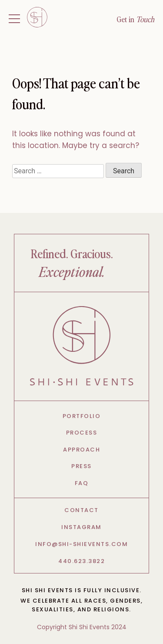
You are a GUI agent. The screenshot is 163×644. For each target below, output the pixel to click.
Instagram (81, 527)
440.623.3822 (81, 561)
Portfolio (82, 416)
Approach (81, 450)
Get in (135, 19)
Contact (81, 510)
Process (82, 433)
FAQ (82, 483)
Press (81, 466)
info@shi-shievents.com (81, 544)
